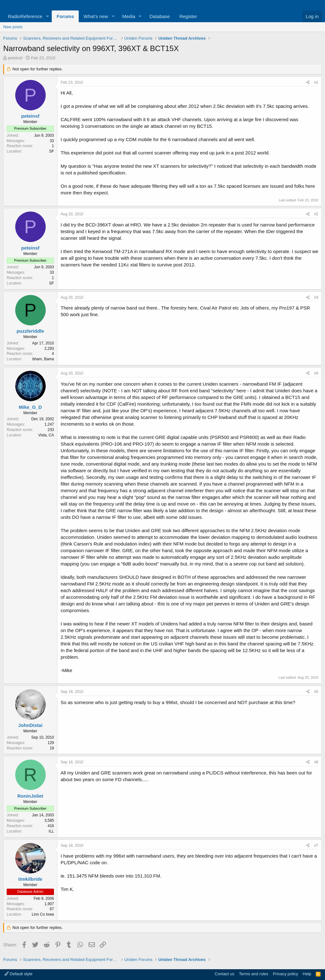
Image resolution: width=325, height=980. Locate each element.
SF (52, 151)
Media (129, 16)
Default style (18, 974)
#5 (316, 692)
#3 (316, 297)
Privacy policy (285, 974)
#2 (316, 214)
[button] (47, 16)
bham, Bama (43, 359)
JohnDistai (30, 725)
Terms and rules (254, 974)
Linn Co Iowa (43, 914)
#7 (316, 846)
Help (307, 974)
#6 (316, 762)
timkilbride (30, 879)
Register (188, 16)
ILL (51, 831)
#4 (316, 373)
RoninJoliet (30, 796)
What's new (96, 16)
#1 (316, 82)
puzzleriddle (30, 331)
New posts (13, 27)
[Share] (308, 83)
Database (160, 16)
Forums (65, 16)
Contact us (224, 974)
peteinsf (15, 58)
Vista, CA (46, 435)
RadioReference (25, 16)
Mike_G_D (30, 407)
